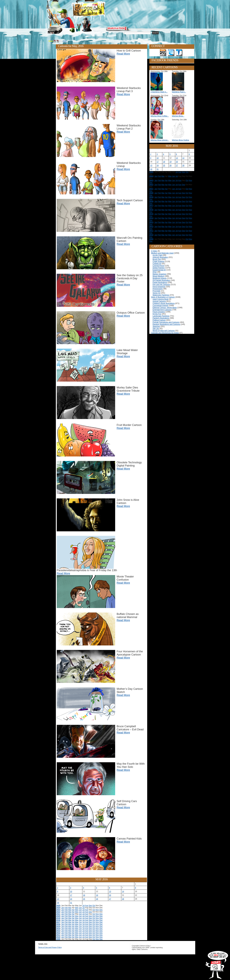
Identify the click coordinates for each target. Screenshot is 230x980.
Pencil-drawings (159, 287)
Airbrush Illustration (160, 257)
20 (110, 895)
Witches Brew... (178, 116)
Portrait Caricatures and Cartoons (166, 322)
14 (123, 891)
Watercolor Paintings (161, 295)
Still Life (156, 329)
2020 (58, 916)
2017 (58, 922)
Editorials (70, 33)
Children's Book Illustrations (164, 303)
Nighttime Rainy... (179, 92)
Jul (83, 906)
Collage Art (157, 264)
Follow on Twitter (171, 53)
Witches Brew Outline (181, 140)
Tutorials (83, 33)
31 (71, 903)
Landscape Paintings (161, 316)
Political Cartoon (159, 320)
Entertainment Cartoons (162, 310)
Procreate (156, 291)
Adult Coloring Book (161, 299)
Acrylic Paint (158, 255)
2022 (58, 912)
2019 (58, 918)
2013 (58, 931)
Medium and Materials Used (162, 253)
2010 (58, 937)
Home (49, 33)
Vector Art (156, 293)
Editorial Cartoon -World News (165, 308)
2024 (58, 908)
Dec (101, 910)
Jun (80, 908)
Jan (63, 908)
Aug (87, 906)
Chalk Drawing (158, 261)
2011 (58, 935)
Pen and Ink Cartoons (161, 285)
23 (58, 899)
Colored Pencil (158, 266)
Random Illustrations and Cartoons (166, 324)
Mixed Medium (158, 276)
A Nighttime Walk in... (159, 92)
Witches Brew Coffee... (160, 116)
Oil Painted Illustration (161, 280)
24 (71, 899)
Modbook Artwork (160, 278)
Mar (70, 908)
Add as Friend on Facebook (179, 53)
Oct (94, 906)
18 (84, 895)
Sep (90, 906)
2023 (58, 910)
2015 (58, 927)
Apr (73, 910)
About (59, 33)
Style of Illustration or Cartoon (163, 297)
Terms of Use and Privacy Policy (50, 947)
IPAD (155, 272)
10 (71, 891)
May (77, 908)
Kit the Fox (157, 314)
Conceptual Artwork (160, 306)
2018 (58, 920)
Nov (97, 910)
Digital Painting (159, 268)
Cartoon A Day (96, 10)
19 (97, 895)
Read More (123, 54)
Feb (66, 908)
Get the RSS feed (163, 53)
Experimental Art (159, 270)
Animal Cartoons (159, 301)
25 (84, 899)
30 (58, 903)
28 (123, 899)
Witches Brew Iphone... (160, 140)
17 (71, 895)
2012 (58, 933)
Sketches (156, 326)
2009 (58, 939)
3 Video (154, 251)
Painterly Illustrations (161, 318)
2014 (58, 929)
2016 (65, 41)
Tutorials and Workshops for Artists (165, 333)
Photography (158, 289)
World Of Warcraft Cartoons (164, 331)
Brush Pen (157, 259)
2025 (58, 906)
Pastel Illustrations (160, 282)
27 (110, 899)
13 (110, 891)
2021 (58, 914)
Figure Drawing (159, 312)
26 (97, 899)
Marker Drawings (159, 274)
